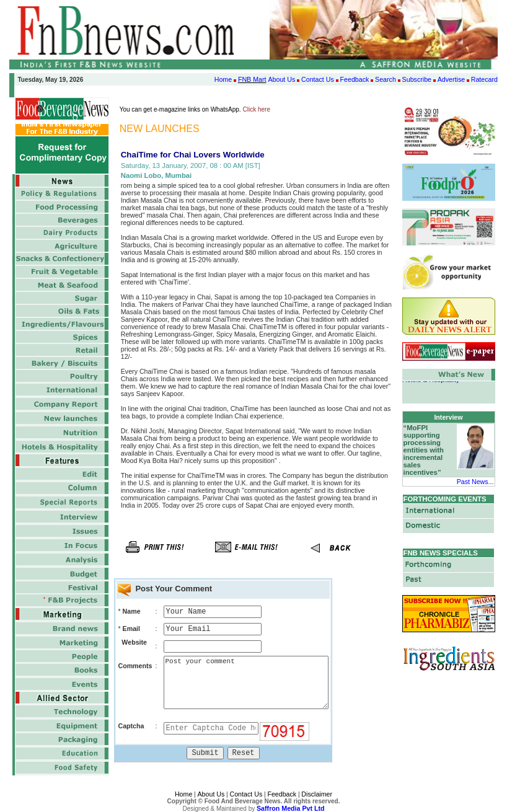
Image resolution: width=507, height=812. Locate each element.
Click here (257, 109)
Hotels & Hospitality (431, 382)
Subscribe (417, 79)
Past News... (475, 482)
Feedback (355, 79)
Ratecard (484, 79)
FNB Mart (252, 79)
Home (223, 79)
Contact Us (318, 79)
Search (386, 79)
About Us (281, 79)
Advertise (451, 79)
